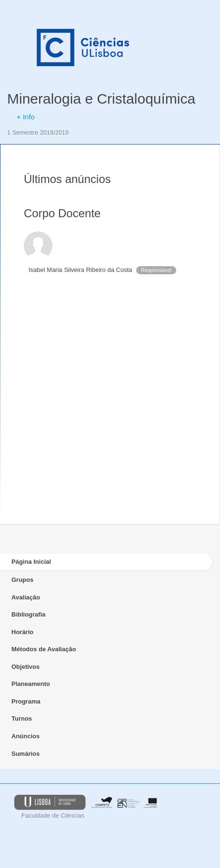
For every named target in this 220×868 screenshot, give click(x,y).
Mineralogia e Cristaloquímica (101, 99)
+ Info (26, 117)
